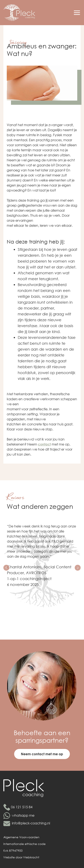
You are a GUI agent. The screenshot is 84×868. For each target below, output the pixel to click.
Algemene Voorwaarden (21, 837)
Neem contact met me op (42, 754)
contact (44, 444)
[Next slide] (78, 568)
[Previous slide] (6, 568)
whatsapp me (23, 815)
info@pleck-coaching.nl (31, 823)
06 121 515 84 (22, 807)
